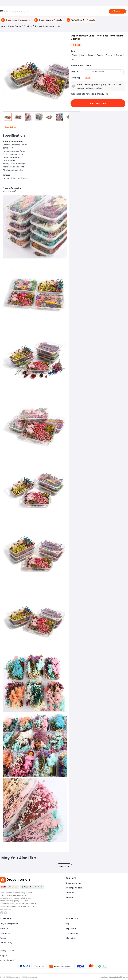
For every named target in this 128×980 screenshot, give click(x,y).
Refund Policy (6, 943)
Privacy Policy (115, 977)
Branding (70, 897)
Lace (59, 26)
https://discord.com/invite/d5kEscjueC (6, 913)
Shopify (3, 956)
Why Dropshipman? (9, 924)
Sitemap (125, 977)
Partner (3, 938)
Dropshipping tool (73, 883)
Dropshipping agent (74, 888)
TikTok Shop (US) (8, 960)
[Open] (121, 72)
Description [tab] (10, 127)
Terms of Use (103, 977)
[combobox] (100, 72)
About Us (4, 928)
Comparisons (72, 933)
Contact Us (5, 933)
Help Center (71, 928)
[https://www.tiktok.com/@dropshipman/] (2, 913)
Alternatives (71, 938)
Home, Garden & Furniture (20, 26)
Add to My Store (98, 103)
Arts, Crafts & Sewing (44, 26)
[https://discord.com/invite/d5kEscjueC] (6, 913)
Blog (67, 924)
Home (3, 26)
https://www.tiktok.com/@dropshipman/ (2, 913)
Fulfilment (70, 893)
